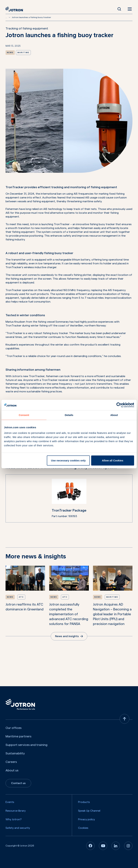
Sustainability (15, 753)
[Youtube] (103, 846)
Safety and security (18, 828)
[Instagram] (128, 846)
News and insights (69, 636)
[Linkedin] (116, 846)
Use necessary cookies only (68, 460)
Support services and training (26, 745)
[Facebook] (90, 846)
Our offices (14, 728)
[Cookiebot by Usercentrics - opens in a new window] (119, 405)
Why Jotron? (14, 819)
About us (12, 770)
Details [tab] (69, 415)
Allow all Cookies (112, 460)
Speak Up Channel (89, 811)
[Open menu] (129, 9)
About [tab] (114, 415)
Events (10, 802)
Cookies (83, 828)
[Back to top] (124, 719)
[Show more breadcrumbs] (10, 17)
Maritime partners (18, 736)
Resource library (16, 811)
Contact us (18, 783)
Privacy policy (86, 819)
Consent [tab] (24, 415)
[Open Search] (119, 9)
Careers (11, 762)
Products (84, 802)
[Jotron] (15, 9)
